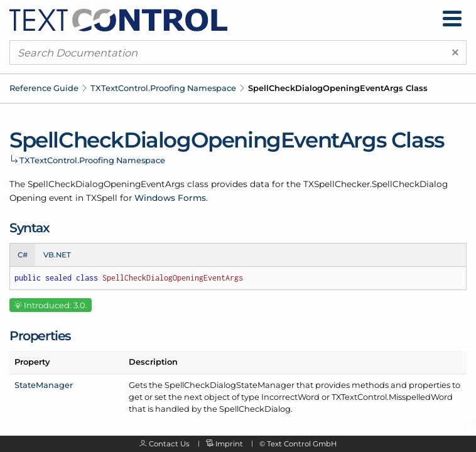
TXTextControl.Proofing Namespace (163, 88)
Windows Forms (170, 198)
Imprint (229, 444)
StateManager (44, 385)
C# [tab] (23, 255)
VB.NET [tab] (57, 255)
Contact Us (169, 444)
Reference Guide (44, 88)
